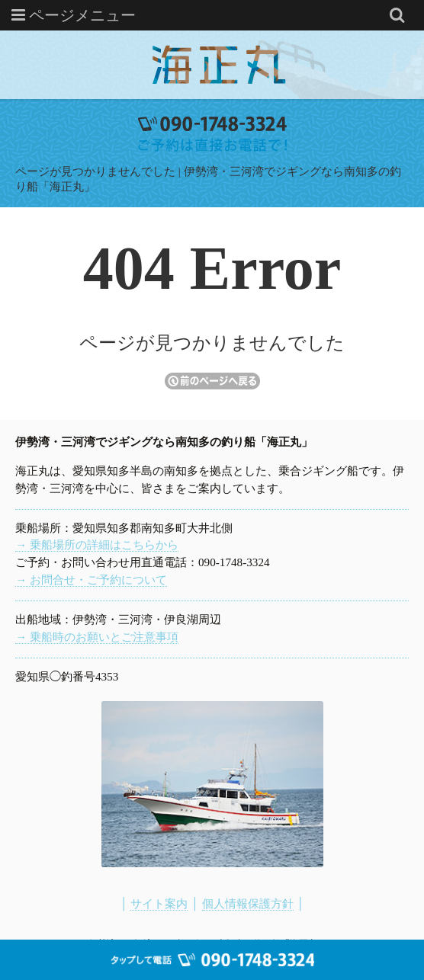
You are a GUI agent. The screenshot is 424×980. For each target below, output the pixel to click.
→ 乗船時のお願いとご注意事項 (97, 637)
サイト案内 (159, 903)
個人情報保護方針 (248, 903)
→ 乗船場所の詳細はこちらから (97, 544)
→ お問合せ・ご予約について (91, 580)
